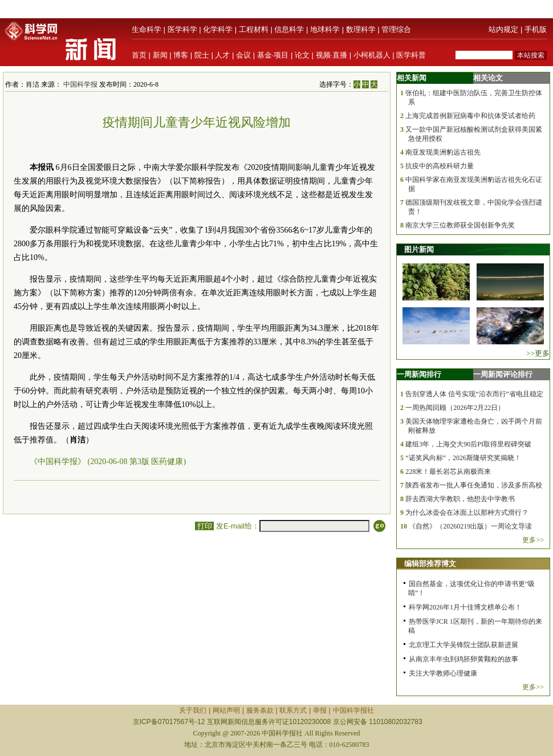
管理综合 (396, 29)
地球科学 (325, 29)
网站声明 (226, 710)
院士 (202, 55)
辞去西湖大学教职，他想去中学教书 (460, 499)
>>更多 (538, 353)
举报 (320, 710)
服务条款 (260, 710)
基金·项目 (273, 55)
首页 (139, 55)
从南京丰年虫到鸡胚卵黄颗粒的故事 (463, 659)
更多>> (533, 540)
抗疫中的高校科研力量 (440, 166)
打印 (204, 526)
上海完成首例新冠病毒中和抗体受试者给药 (470, 116)
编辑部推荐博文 (430, 564)
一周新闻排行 (419, 374)
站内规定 (503, 29)
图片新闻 (419, 249)
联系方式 (293, 710)
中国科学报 (80, 84)
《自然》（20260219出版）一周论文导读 (470, 526)
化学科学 (218, 29)
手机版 (536, 29)
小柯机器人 (372, 55)
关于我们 (193, 710)
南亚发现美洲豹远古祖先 (443, 152)
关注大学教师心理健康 (443, 673)
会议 (243, 55)
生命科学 (147, 29)
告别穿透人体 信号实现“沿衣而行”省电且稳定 (474, 394)
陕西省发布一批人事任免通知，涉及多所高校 (474, 485)
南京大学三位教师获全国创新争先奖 (460, 225)
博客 (181, 55)
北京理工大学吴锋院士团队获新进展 (463, 645)
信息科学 (289, 29)
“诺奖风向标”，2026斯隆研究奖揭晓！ (463, 458)
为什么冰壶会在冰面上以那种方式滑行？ (467, 513)
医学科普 (411, 55)
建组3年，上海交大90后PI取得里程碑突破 (468, 444)
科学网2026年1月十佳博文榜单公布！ (465, 607)
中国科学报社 (353, 710)
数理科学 (361, 29)
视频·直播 (332, 55)
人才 (222, 55)
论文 (302, 55)
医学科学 (182, 29)
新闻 (160, 55)
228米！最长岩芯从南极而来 (448, 472)
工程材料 (254, 29)
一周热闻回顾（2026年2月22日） (455, 408)
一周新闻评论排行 (503, 374)
